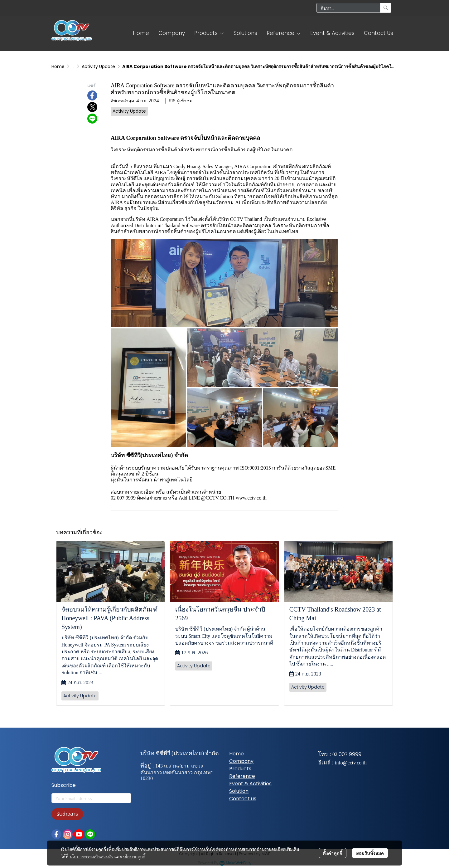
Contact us (243, 799)
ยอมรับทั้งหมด (370, 853)
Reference (242, 776)
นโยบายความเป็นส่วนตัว (92, 856)
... (73, 66)
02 (335, 754)
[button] (354, 8)
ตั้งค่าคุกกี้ (333, 853)
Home (58, 66)
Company (241, 761)
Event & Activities (250, 784)
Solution (239, 791)
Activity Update (98, 66)
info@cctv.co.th (351, 763)
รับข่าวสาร (67, 814)
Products (240, 769)
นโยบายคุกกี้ (134, 856)
